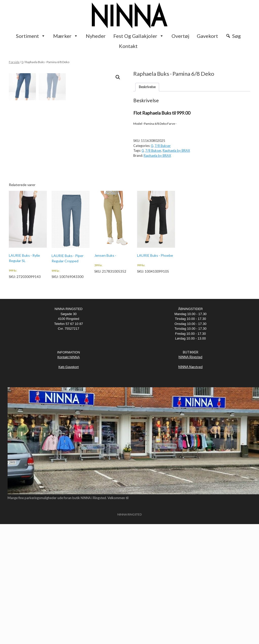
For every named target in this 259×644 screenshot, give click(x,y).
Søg (236, 36)
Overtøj (180, 36)
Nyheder (96, 36)
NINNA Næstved (190, 487)
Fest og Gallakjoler (139, 36)
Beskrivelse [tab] (147, 87)
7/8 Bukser (163, 146)
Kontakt (128, 46)
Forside (14, 62)
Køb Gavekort (69, 487)
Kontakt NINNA (69, 477)
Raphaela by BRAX (176, 150)
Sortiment (31, 36)
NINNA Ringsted (190, 477)
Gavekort (207, 36)
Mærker (66, 36)
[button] (118, 77)
